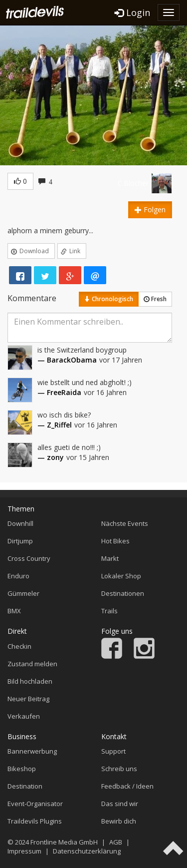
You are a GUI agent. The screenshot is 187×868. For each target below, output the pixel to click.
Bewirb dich (119, 821)
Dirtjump (20, 541)
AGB (116, 842)
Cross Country (29, 558)
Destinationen (123, 593)
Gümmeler (23, 593)
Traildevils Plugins (35, 821)
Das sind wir (120, 804)
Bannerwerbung (32, 751)
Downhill (20, 523)
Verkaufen (24, 716)
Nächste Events (125, 523)
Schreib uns (119, 769)
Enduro (18, 576)
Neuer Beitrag (28, 699)
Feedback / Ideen (127, 786)
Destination (25, 786)
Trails (109, 611)
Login (132, 12)
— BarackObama (67, 360)
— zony (51, 457)
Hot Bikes (115, 541)
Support (113, 751)
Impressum (24, 851)
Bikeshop (22, 769)
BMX (14, 611)
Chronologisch (109, 299)
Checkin (19, 646)
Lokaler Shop (121, 576)
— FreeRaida (59, 392)
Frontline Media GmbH (64, 842)
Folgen (150, 210)
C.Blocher (133, 183)
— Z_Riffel (55, 425)
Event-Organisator (35, 804)
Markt (110, 558)
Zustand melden (32, 664)
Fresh (155, 299)
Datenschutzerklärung (87, 851)
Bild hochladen (30, 681)
